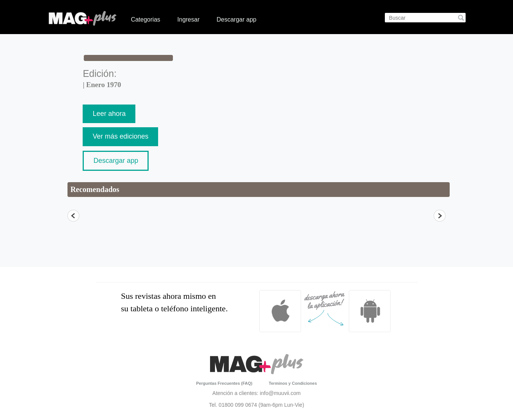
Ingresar (189, 20)
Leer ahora (109, 114)
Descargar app (236, 20)
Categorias (145, 20)
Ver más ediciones (120, 136)
